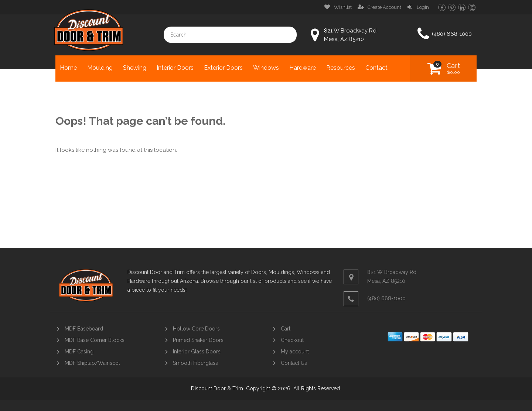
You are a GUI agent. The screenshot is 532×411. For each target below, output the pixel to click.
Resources (341, 68)
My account (295, 352)
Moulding (100, 68)
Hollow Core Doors (196, 329)
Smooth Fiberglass (195, 363)
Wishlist (343, 7)
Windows (266, 68)
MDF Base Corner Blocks (95, 340)
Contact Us (294, 363)
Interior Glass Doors (197, 352)
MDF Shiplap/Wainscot (92, 363)
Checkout (292, 340)
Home (68, 68)
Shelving (135, 68)
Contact (376, 68)
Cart (453, 68)
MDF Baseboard (84, 329)
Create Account (384, 7)
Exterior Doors (223, 68)
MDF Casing (79, 352)
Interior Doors (175, 68)
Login (423, 7)
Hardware (303, 68)
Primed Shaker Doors (198, 340)
